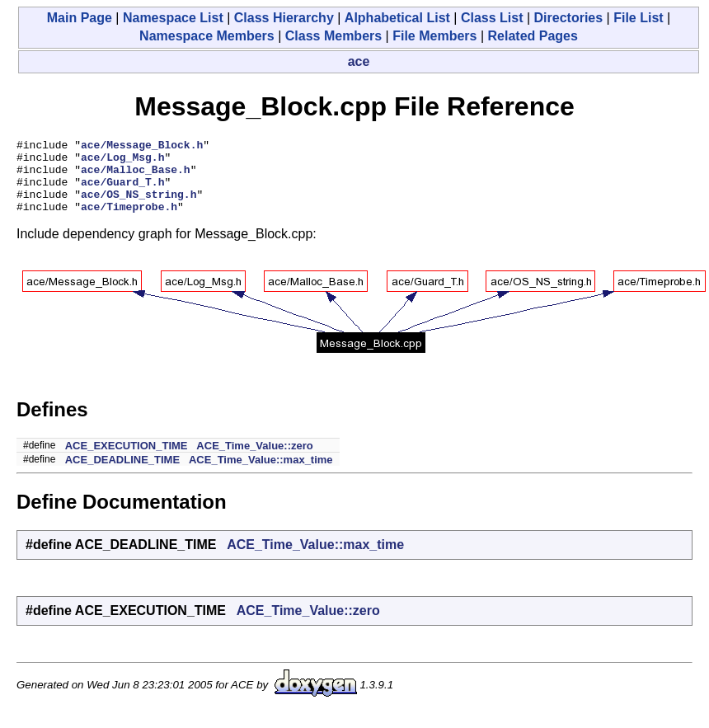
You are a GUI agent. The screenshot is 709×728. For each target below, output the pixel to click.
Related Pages (533, 36)
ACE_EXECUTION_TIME (127, 460)
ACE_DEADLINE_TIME (122, 474)
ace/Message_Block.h (142, 147)
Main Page (80, 18)
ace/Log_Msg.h (122, 162)
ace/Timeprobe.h (129, 221)
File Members (434, 36)
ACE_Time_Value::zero (254, 460)
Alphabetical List (397, 18)
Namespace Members (207, 36)
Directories (569, 18)
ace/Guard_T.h (122, 191)
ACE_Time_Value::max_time (261, 474)
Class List (492, 18)
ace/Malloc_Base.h (136, 176)
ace (359, 61)
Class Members (333, 36)
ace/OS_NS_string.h (139, 206)
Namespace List (173, 18)
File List (638, 18)
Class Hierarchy (284, 18)
